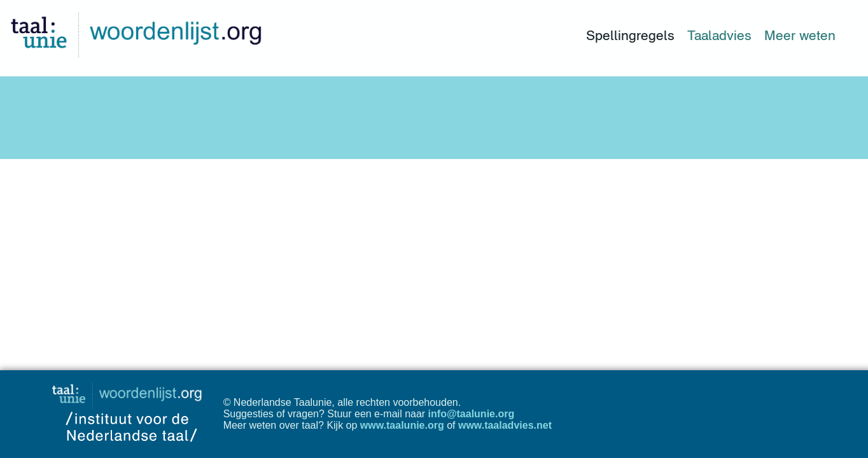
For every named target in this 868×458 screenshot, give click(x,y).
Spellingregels (630, 35)
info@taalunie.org (472, 414)
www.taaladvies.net (505, 425)
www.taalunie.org (402, 425)
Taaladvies (719, 35)
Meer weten (800, 35)
